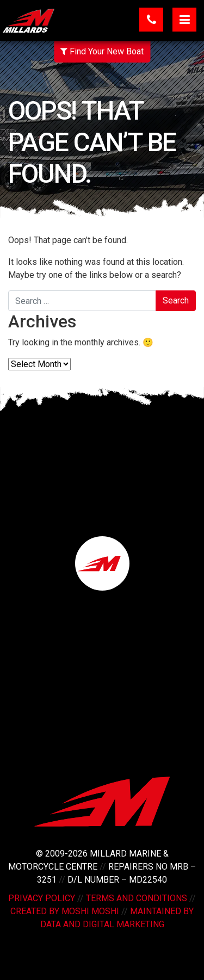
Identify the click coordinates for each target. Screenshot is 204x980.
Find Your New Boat (102, 51)
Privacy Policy (42, 898)
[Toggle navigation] (184, 20)
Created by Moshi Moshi (65, 911)
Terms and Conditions (137, 898)
